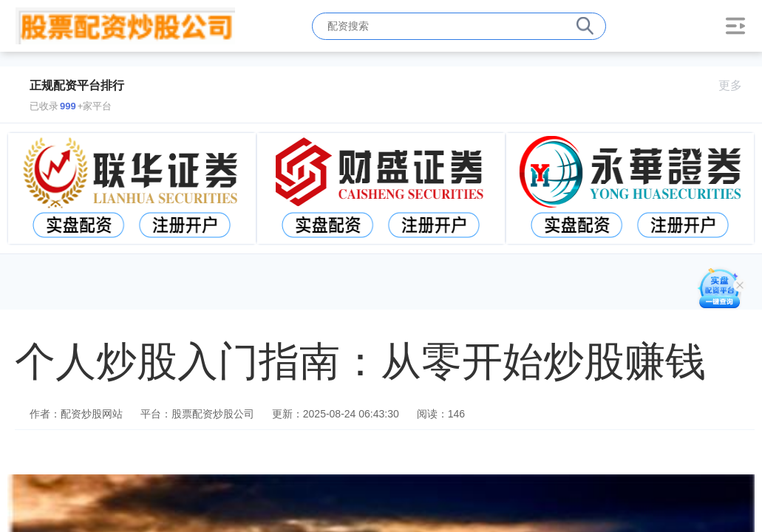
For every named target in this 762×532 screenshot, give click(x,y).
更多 (737, 85)
